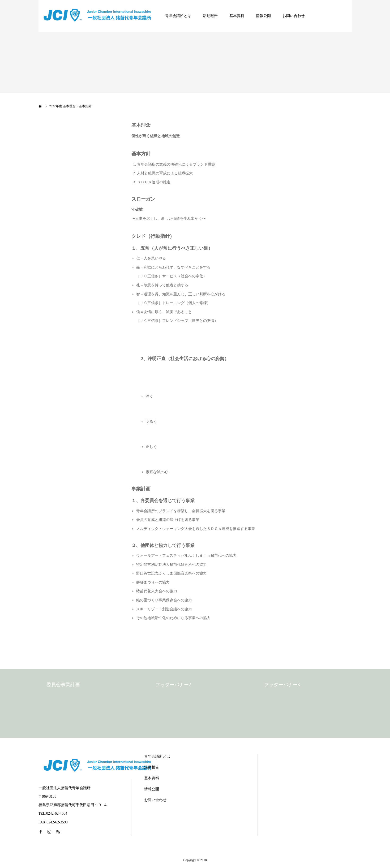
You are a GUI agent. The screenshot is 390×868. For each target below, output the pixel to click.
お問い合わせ (294, 16)
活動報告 (210, 16)
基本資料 (237, 16)
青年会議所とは (178, 16)
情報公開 (263, 16)
